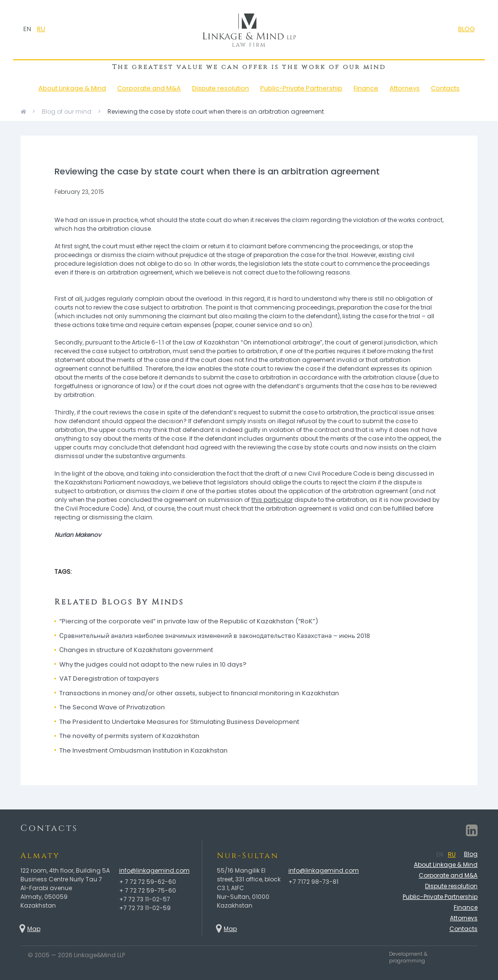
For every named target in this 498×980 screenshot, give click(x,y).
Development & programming (408, 958)
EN (27, 29)
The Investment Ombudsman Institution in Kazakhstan (143, 750)
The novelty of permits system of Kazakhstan (129, 736)
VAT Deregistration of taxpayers (109, 679)
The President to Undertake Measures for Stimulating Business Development (179, 722)
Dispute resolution (221, 88)
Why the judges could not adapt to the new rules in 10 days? (153, 664)
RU (41, 29)
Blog (471, 854)
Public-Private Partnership (301, 88)
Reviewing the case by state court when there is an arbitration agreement (216, 112)
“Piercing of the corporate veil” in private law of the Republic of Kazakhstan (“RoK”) (189, 621)
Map (34, 929)
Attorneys (405, 88)
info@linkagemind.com (154, 870)
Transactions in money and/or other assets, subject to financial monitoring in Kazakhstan (199, 693)
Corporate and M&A (149, 88)
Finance (366, 88)
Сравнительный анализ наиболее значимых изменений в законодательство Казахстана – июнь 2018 (215, 636)
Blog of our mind (67, 112)
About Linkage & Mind (72, 88)
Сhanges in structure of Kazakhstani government (136, 650)
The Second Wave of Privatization (112, 707)
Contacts (445, 88)
